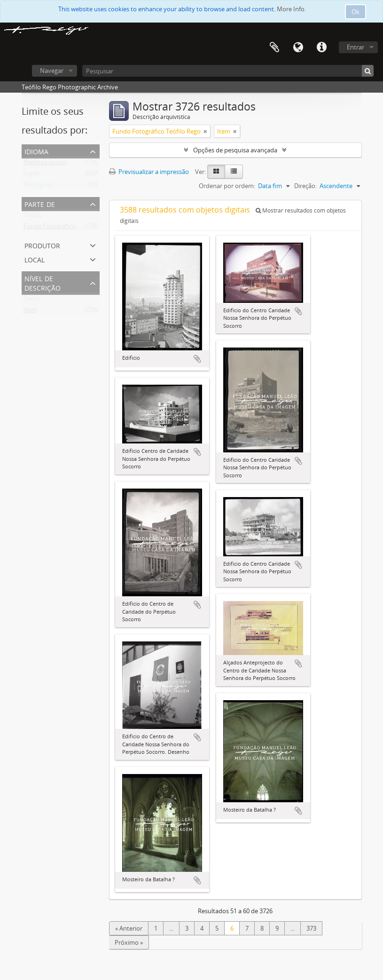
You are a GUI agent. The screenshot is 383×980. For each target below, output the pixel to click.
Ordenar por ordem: (227, 186)
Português (38, 187)
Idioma (298, 47)
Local (35, 259)
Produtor (42, 245)
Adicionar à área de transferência (197, 359)
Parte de (40, 203)
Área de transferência (274, 47)
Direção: (305, 186)
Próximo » (129, 942)
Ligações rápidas (321, 47)
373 (311, 928)
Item (30, 312)
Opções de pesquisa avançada (235, 150)
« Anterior (129, 928)
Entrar (356, 47)
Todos (32, 217)
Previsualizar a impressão (149, 172)
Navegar (52, 71)
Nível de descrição (43, 282)
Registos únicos (45, 164)
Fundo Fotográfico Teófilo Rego (68, 228)
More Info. (291, 9)
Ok (356, 12)
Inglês (32, 175)
